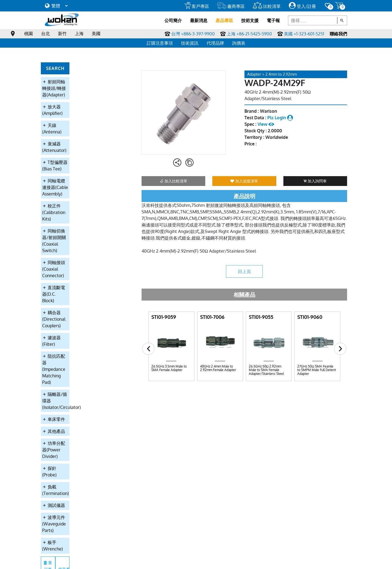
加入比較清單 (174, 181)
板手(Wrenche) (60, 346)
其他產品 (54, 274)
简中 (183, 561)
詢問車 (249, 438)
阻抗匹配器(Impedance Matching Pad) (77, 235)
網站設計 (287, 561)
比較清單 (267, 6)
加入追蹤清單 (244, 181)
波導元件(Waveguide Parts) (72, 334)
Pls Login (280, 118)
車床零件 (54, 262)
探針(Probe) (56, 298)
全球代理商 (282, 431)
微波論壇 (222, 446)
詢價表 (239, 43)
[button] (148, 349)
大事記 (51, 461)
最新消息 (199, 20)
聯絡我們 (338, 34)
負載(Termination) (63, 310)
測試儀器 (54, 322)
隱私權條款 (56, 561)
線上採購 (131, 561)
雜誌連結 (222, 438)
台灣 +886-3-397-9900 (193, 34)
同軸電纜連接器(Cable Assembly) (77, 142)
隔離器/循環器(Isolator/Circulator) (78, 250)
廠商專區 (231, 6)
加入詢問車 (315, 181)
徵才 (276, 438)
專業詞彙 (222, 431)
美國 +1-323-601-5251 (304, 34)
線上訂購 (112, 561)
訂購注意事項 (160, 43)
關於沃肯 (53, 423)
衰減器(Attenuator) (64, 118)
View (266, 124)
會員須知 (94, 561)
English (197, 561)
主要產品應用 (56, 438)
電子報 (273, 20)
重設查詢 (60, 360)
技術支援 (250, 20)
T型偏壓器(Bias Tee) (65, 130)
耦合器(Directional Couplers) (73, 208)
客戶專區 (197, 6)
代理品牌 (215, 43)
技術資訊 (190, 43)
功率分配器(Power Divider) (71, 286)
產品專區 (224, 20)
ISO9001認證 (56, 453)
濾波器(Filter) (58, 220)
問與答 (220, 423)
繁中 (172, 561)
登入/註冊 (302, 6)
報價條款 (53, 446)
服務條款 (76, 561)
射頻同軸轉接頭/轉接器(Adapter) (77, 82)
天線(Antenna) (59, 106)
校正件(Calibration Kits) (68, 154)
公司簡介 (173, 20)
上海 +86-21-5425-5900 (249, 34)
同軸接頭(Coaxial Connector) (73, 184)
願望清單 (251, 431)
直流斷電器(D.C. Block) (67, 196)
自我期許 (53, 431)
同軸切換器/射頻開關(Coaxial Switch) (73, 169)
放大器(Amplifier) (62, 94)
